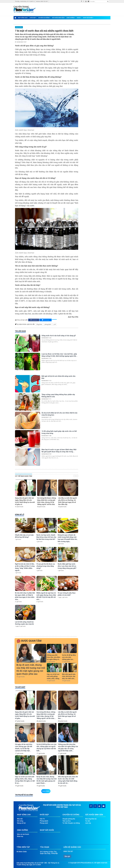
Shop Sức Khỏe (88, 18)
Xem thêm (46, 791)
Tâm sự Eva (67, 821)
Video (79, 18)
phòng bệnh (48, 324)
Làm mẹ (88, 823)
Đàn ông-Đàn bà (91, 819)
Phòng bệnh (44, 821)
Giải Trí (42, 819)
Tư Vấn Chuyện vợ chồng (71, 823)
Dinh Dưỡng (71, 18)
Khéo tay (20, 836)
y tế (55, 324)
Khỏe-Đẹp (33, 18)
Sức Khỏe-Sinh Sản (58, 18)
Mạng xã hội (21, 823)
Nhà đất (20, 819)
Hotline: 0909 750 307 (42, 1)
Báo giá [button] (67, 856)
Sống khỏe (39, 324)
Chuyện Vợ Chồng (44, 18)
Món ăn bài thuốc (23, 834)
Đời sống (20, 821)
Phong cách (44, 823)
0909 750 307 (68, 851)
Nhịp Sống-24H (23, 18)
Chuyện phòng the (69, 819)
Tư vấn (88, 821)
